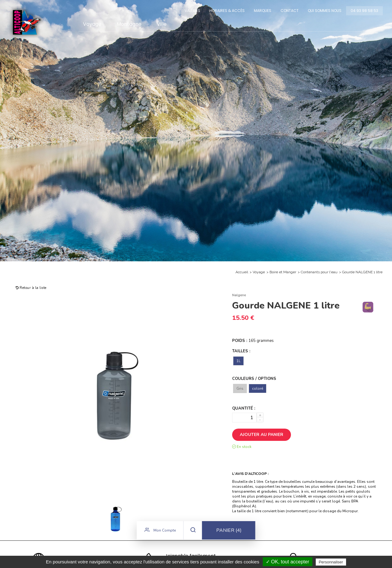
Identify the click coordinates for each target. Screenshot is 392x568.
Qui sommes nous (325, 11)
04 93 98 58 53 (364, 11)
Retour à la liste (31, 288)
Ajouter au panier (262, 435)
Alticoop (27, 22)
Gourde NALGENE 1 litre (362, 272)
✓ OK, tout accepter (288, 562)
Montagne (129, 24)
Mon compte (160, 532)
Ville (162, 24)
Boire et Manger (283, 272)
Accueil (242, 272)
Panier (229, 532)
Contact (290, 11)
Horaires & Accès (227, 11)
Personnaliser (331, 562)
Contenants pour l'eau (319, 272)
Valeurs (192, 11)
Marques (263, 11)
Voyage (92, 24)
